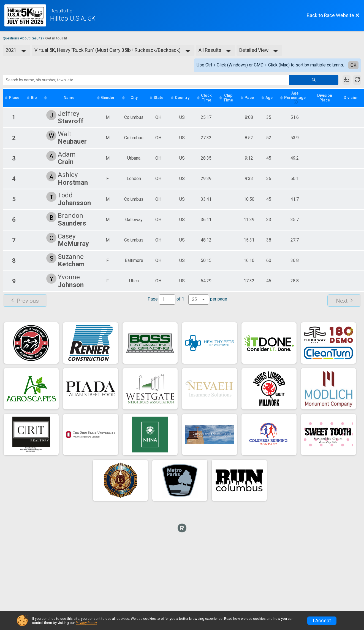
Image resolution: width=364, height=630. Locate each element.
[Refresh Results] (357, 80)
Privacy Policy (86, 623)
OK (353, 65)
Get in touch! (56, 38)
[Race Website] (27, 15)
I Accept (322, 621)
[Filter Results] (347, 80)
